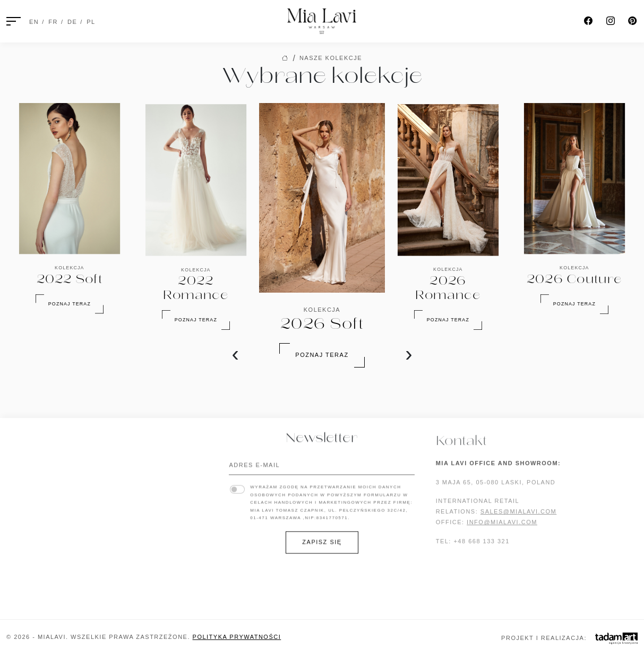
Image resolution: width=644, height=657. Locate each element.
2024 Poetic (29, 533)
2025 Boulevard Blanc (50, 502)
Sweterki (132, 591)
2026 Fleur (27, 491)
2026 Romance (33, 470)
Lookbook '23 (140, 491)
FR (53, 22)
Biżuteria (132, 549)
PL (91, 22)
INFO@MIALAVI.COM (502, 527)
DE (72, 22)
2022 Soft (25, 586)
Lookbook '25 (140, 470)
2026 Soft (25, 460)
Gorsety (131, 559)
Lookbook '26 (140, 460)
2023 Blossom (33, 565)
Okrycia (130, 570)
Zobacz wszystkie (149, 601)
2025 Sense (28, 513)
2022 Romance (33, 596)
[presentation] (235, 354)
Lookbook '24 (140, 481)
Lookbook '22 (140, 502)
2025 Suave (27, 523)
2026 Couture (33, 481)
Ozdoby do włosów (152, 581)
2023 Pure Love (36, 575)
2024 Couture (33, 544)
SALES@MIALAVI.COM (518, 517)
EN (34, 22)
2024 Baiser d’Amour (46, 554)
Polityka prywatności (237, 637)
